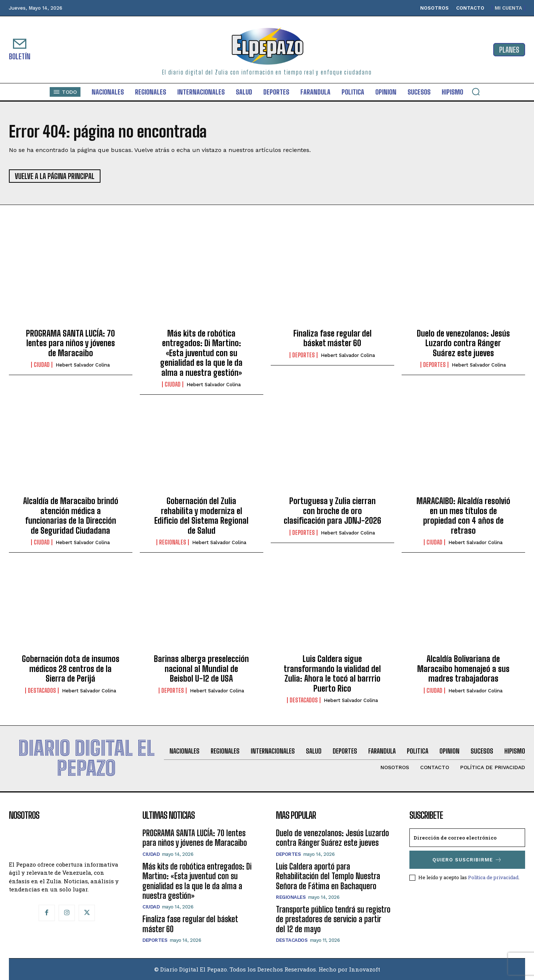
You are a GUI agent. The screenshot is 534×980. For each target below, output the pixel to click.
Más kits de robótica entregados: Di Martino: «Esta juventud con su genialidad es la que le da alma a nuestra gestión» (201, 353)
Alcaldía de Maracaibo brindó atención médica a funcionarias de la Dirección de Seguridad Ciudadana (71, 516)
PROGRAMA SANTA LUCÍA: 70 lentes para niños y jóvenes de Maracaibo (70, 343)
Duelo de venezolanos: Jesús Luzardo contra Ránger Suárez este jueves (463, 343)
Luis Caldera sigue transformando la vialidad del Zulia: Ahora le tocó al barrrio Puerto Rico (332, 673)
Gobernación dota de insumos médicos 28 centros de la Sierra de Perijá (71, 669)
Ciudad (42, 365)
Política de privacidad (493, 877)
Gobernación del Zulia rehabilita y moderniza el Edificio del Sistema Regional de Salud (201, 516)
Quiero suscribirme (467, 860)
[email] (467, 838)
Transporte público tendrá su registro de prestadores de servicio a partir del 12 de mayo (333, 919)
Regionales (173, 542)
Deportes (304, 355)
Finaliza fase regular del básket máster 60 (332, 338)
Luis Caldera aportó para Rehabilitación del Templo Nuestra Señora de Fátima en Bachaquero (328, 876)
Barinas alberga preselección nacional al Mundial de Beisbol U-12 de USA (201, 669)
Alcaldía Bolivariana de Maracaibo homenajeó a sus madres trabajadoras (463, 669)
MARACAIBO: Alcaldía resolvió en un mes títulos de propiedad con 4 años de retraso (463, 516)
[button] (476, 92)
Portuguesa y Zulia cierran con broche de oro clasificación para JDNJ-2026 (332, 511)
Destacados (42, 691)
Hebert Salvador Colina (83, 365)
